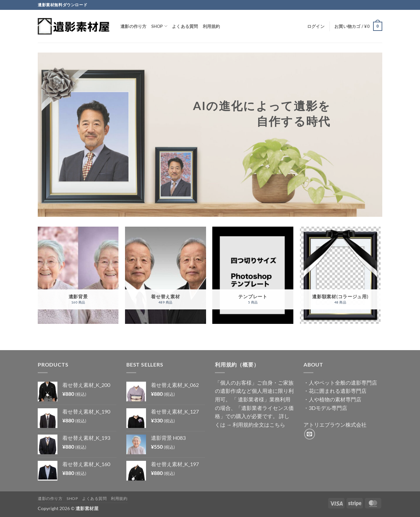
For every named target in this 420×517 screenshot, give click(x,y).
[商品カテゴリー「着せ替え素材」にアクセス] (166, 275)
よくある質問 (185, 26)
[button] (316, 26)
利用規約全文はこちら (259, 425)
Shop (159, 26)
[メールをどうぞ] (310, 434)
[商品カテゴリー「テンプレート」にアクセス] (253, 275)
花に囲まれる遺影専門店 (338, 391)
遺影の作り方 (134, 26)
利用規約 (211, 26)
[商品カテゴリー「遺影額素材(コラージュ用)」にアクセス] (340, 275)
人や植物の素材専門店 (335, 399)
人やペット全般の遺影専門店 (343, 382)
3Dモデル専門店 (328, 408)
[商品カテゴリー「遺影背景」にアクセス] (78, 275)
